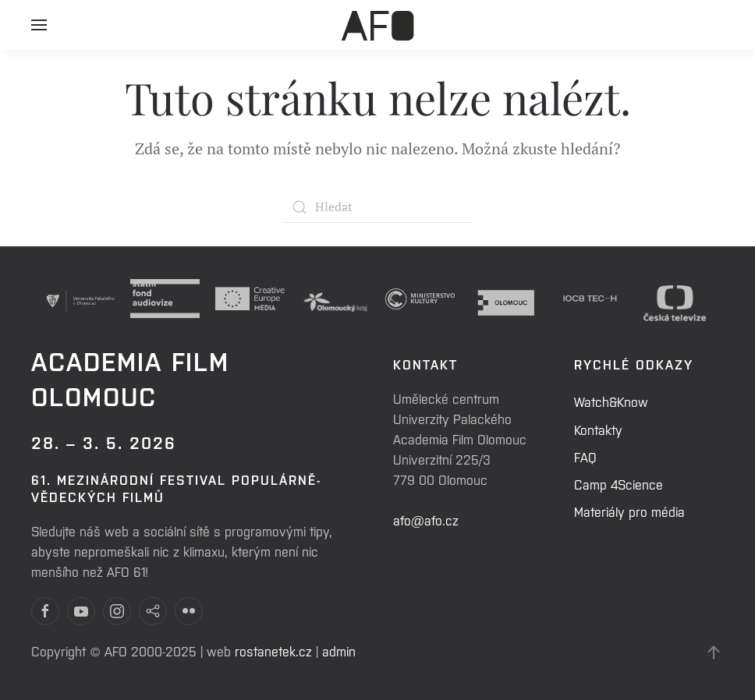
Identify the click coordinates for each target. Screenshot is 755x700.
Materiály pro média (629, 511)
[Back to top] (714, 652)
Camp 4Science (619, 484)
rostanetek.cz (273, 651)
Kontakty (598, 430)
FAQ (585, 457)
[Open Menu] (39, 31)
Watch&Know (611, 401)
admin (339, 651)
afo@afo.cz (426, 520)
